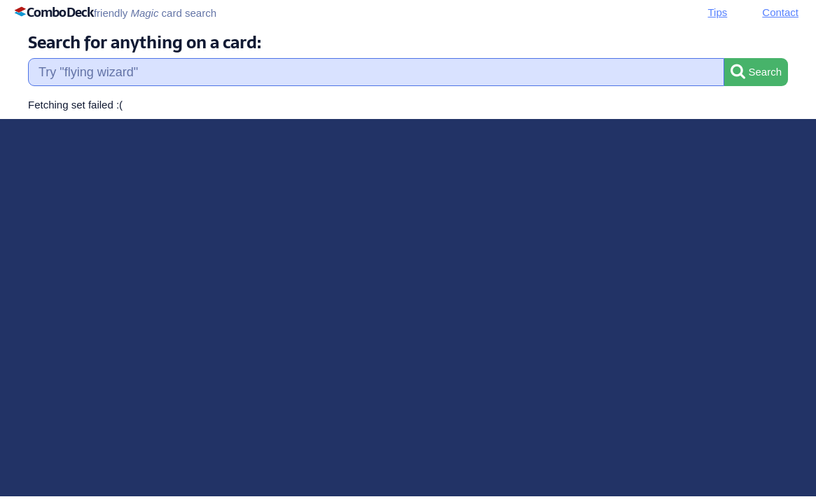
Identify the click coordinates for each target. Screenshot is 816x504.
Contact (780, 12)
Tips (718, 12)
